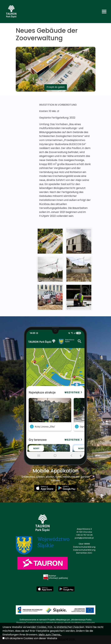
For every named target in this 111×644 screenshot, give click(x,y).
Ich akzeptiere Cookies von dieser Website (31, 638)
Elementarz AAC (84, 553)
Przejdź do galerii (56, 87)
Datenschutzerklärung (84, 547)
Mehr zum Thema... (50, 635)
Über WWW (84, 544)
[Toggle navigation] (104, 12)
